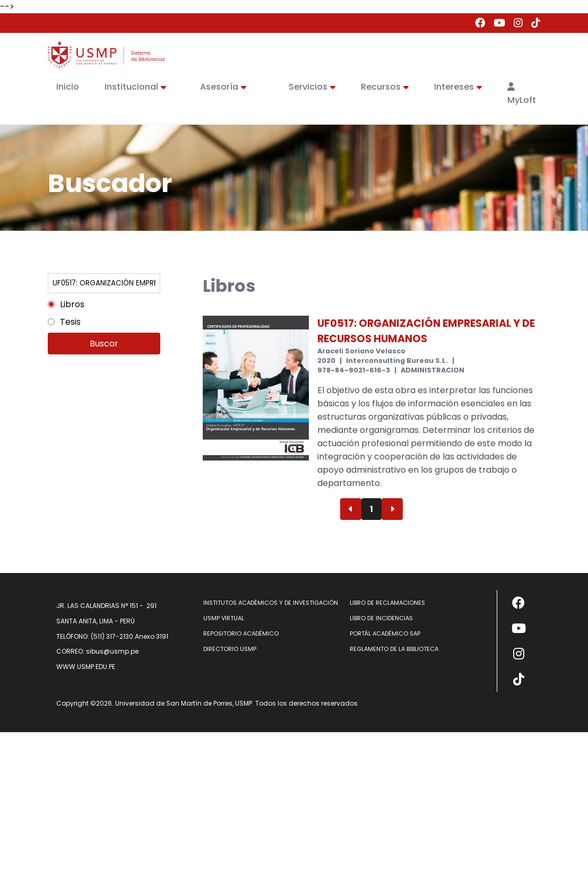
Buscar (104, 344)
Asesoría (223, 87)
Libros (72, 304)
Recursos (385, 87)
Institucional (135, 87)
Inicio (68, 87)
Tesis (70, 322)
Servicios (312, 87)
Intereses (458, 87)
